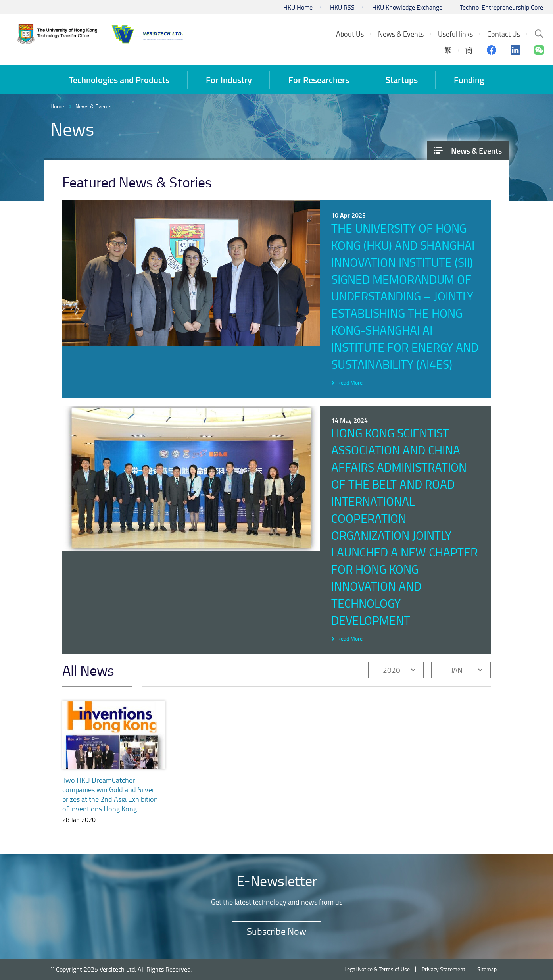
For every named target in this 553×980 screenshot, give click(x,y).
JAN (457, 670)
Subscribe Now (276, 931)
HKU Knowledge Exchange (407, 7)
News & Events (94, 106)
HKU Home (298, 7)
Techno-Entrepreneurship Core (501, 7)
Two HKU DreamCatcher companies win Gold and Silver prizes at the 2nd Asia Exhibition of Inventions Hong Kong (110, 794)
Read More (350, 382)
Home (57, 106)
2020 (392, 670)
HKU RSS (342, 7)
